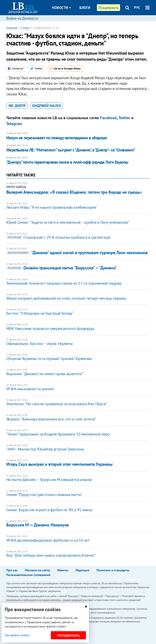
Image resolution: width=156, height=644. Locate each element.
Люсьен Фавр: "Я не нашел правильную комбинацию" (52, 207)
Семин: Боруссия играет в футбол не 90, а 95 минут (49, 510)
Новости (62, 8)
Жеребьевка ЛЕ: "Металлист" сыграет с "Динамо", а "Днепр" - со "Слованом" (71, 150)
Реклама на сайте (37, 570)
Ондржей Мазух (47, 106)
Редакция (82, 570)
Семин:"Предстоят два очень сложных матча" (44, 495)
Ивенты (63, 570)
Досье (82, 23)
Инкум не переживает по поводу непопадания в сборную (57, 138)
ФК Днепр (17, 106)
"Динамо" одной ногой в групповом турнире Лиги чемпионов (77, 253)
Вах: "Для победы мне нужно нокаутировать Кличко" (51, 555)
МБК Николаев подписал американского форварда (50, 328)
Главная (12, 28)
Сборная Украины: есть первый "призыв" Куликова (49, 359)
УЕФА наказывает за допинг (30, 389)
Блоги (85, 8)
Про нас (12, 570)
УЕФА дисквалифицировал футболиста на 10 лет (48, 540)
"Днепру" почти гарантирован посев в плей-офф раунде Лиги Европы (67, 162)
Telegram (14, 124)
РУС (137, 8)
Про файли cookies (17, 635)
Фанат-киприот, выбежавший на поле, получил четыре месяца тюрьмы (66, 298)
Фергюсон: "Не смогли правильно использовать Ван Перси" (57, 404)
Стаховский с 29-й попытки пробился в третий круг (58, 237)
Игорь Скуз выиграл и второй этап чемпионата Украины (59, 464)
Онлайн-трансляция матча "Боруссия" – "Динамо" (62, 268)
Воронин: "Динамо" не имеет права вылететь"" (45, 374)
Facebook (108, 118)
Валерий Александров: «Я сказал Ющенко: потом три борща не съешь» (74, 192)
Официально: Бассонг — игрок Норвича (40, 344)
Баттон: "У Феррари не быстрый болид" (40, 313)
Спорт (25, 28)
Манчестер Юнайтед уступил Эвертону (45, 449)
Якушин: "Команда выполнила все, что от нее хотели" (51, 419)
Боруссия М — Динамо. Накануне (38, 525)
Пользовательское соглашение (28, 575)
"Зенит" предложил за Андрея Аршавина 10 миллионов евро (58, 434)
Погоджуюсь (68, 635)
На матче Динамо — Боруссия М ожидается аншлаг (49, 480)
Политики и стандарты (113, 570)
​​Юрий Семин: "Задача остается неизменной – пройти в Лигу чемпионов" (68, 222)
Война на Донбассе (22, 18)
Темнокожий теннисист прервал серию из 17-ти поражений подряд (64, 283)
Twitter (124, 118)
